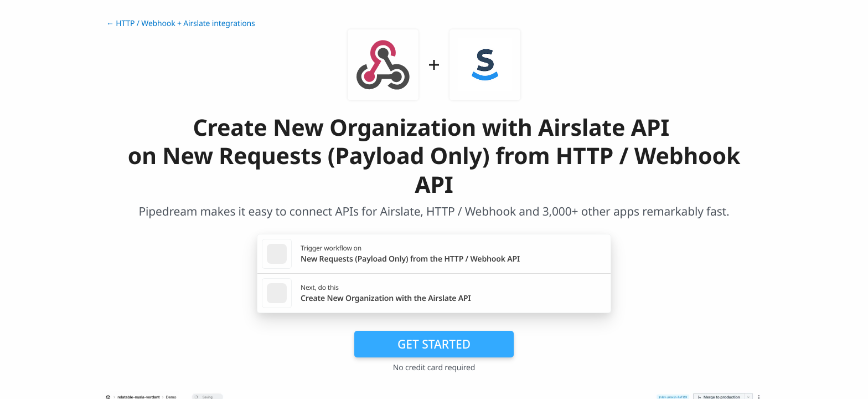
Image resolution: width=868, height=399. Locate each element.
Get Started (434, 344)
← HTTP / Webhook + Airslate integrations (180, 24)
